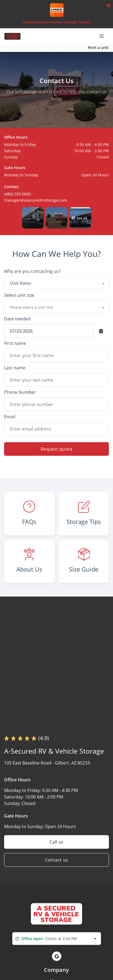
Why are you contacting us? (32, 271)
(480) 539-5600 (17, 194)
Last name (15, 368)
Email (10, 417)
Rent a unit (98, 47)
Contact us (57, 860)
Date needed (17, 319)
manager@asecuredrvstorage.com (35, 200)
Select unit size (19, 295)
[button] (33, 218)
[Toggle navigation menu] (104, 36)
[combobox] (56, 283)
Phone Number (20, 392)
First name (15, 343)
